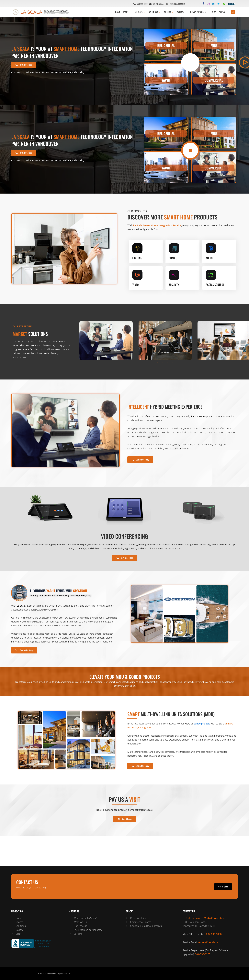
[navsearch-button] (233, 12)
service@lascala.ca (208, 942)
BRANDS (169, 12)
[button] (157, 362)
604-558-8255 (203, 954)
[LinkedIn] (212, 4)
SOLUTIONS (155, 12)
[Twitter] (217, 4)
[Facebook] (202, 4)
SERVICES (140, 12)
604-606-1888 (214, 934)
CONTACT (223, 12)
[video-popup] (190, 62)
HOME (118, 12)
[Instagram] (207, 4)
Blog (214, 12)
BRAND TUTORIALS (199, 12)
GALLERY (182, 12)
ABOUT (127, 12)
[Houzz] (222, 4)
